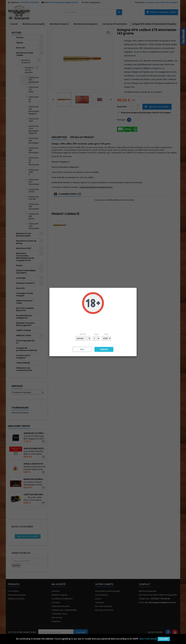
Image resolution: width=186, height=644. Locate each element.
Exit (82, 349)
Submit (104, 349)
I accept (164, 639)
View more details (148, 639)
